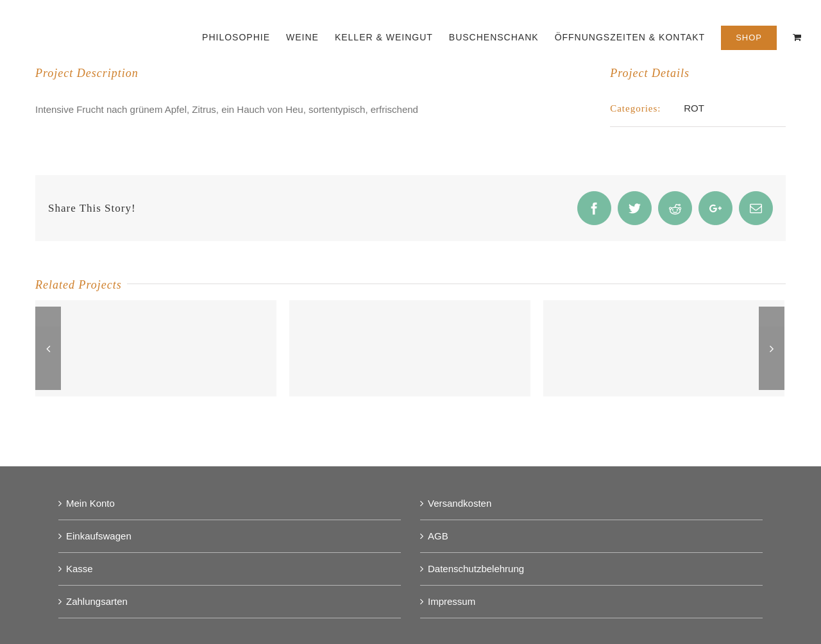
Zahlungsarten (97, 601)
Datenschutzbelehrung (476, 569)
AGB (438, 536)
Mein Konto (90, 503)
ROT (694, 108)
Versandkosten (460, 503)
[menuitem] (244, 36)
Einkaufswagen (99, 536)
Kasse (80, 569)
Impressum (452, 601)
